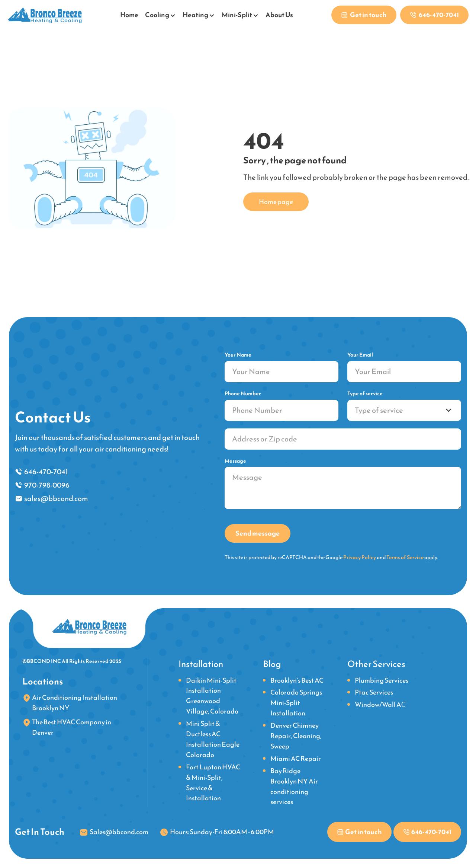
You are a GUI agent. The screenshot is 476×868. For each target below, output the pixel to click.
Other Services (376, 664)
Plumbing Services (382, 680)
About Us (279, 15)
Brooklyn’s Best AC (297, 680)
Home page (276, 202)
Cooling (157, 15)
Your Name (238, 355)
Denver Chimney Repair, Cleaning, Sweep (296, 736)
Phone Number (243, 394)
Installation (201, 664)
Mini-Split (237, 15)
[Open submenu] (173, 14)
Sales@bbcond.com (119, 832)
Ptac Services (374, 692)
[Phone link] (434, 15)
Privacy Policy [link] (360, 557)
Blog (272, 664)
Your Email (360, 355)
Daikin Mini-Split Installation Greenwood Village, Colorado (212, 696)
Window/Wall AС (380, 704)
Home (129, 15)
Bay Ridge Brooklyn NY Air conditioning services (294, 786)
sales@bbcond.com (56, 498)
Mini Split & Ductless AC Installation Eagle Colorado (213, 739)
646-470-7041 (46, 472)
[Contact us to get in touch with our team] (364, 15)
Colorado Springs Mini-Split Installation (296, 703)
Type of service (365, 394)
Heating (195, 15)
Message (235, 461)
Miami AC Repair (296, 758)
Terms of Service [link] (405, 557)
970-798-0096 (47, 485)
